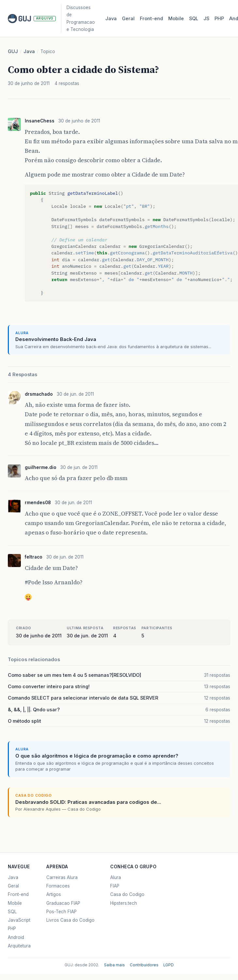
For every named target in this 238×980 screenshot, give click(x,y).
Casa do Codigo (127, 894)
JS (206, 19)
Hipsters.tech (124, 903)
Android (16, 937)
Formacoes (58, 886)
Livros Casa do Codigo (70, 920)
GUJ (13, 51)
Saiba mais (114, 965)
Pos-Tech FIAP (61, 912)
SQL (194, 19)
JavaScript (19, 920)
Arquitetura (19, 946)
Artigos (54, 894)
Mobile (176, 19)
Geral (128, 19)
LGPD (169, 965)
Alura (116, 877)
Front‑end (151, 19)
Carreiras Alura (62, 877)
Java (111, 19)
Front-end (18, 894)
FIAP (115, 886)
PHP (219, 19)
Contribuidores (144, 965)
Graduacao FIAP (63, 903)
